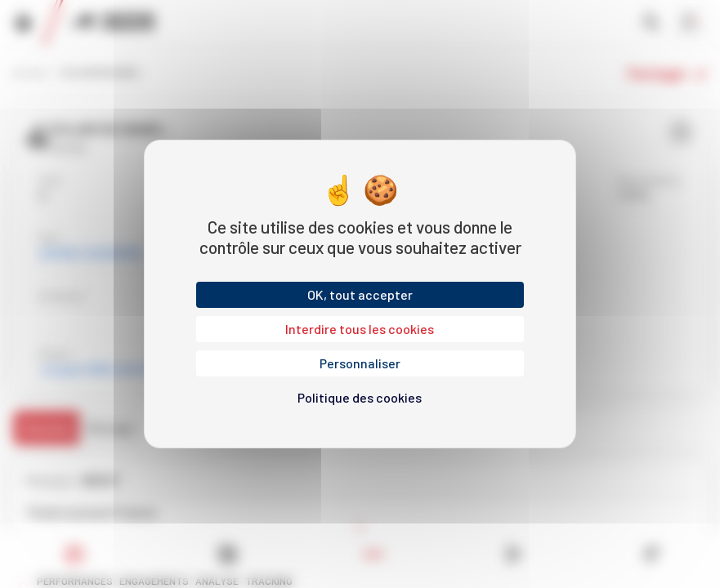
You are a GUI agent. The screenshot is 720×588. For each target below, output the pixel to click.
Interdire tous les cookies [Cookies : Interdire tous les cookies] (360, 329)
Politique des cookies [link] (360, 397)
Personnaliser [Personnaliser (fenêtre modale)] (360, 363)
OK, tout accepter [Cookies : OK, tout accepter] (360, 294)
